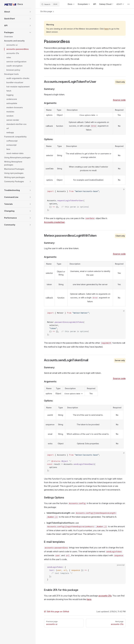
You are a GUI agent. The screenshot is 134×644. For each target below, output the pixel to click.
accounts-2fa (105, 596)
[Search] (50, 4)
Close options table (89, 115)
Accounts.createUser (54, 222)
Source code (119, 100)
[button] (30, 12)
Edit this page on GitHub (57, 611)
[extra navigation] (129, 4)
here (106, 29)
